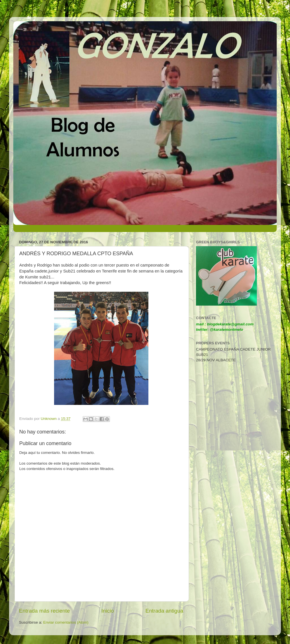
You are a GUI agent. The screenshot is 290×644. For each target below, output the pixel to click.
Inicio (108, 611)
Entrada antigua (164, 611)
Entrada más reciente (44, 611)
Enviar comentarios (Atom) (66, 622)
